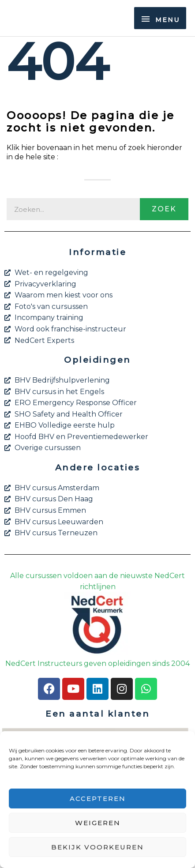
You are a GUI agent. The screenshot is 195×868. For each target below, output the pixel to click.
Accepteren (98, 798)
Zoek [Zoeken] (164, 209)
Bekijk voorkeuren (97, 847)
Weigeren (98, 823)
